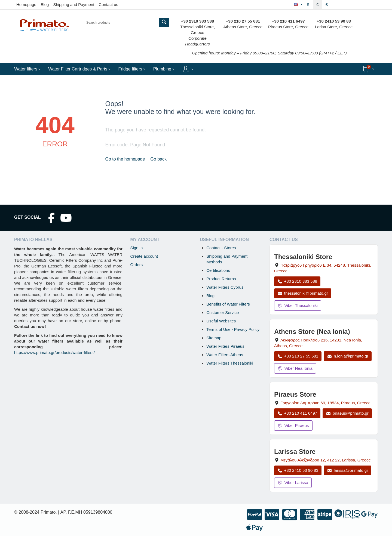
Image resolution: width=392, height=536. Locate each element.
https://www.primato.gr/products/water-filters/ (54, 352)
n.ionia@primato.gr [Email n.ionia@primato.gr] (348, 356)
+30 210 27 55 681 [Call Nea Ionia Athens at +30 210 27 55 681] (298, 356)
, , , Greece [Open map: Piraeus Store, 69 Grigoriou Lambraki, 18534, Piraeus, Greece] (325, 403)
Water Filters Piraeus (225, 346)
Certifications (218, 270)
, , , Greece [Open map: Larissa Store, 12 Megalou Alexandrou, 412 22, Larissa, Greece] (326, 460)
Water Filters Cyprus (225, 287)
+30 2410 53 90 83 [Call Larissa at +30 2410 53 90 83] (298, 470)
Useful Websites (221, 321)
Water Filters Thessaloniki (230, 363)
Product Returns (221, 279)
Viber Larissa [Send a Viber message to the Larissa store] (293, 483)
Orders (136, 265)
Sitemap (214, 338)
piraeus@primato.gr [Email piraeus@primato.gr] (347, 413)
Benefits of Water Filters (228, 304)
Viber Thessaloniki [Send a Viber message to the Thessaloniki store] (298, 305)
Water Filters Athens (225, 355)
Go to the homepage (125, 159)
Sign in (136, 248)
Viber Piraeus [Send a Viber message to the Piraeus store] (293, 425)
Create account (144, 256)
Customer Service (223, 312)
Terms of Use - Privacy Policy (233, 329)
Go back (158, 159)
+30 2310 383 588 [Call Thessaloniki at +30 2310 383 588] (297, 281)
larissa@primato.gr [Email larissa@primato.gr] (347, 470)
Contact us (108, 4)
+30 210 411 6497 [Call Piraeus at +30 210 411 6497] (297, 413)
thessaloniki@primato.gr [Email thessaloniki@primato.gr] (303, 293)
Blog (45, 4)
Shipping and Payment (74, 4)
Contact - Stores (221, 248)
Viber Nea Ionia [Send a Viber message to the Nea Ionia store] (295, 368)
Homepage (26, 4)
